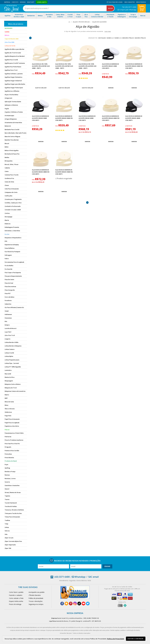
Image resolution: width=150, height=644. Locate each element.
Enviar (107, 566)
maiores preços (140, 38)
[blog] (66, 604)
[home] (11, 8)
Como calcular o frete (16, 598)
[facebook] (62, 604)
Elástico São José (41, 88)
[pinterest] (71, 604)
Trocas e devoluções (36, 601)
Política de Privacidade (115, 639)
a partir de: (106, 74)
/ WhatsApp (78, 577)
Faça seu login (117, 2)
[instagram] (75, 604)
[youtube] (83, 604)
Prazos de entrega (15, 604)
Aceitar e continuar (135, 639)
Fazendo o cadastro (16, 595)
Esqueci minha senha (16, 601)
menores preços (128, 38)
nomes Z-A (118, 38)
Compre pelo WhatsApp (127, 10)
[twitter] (88, 604)
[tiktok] (79, 604)
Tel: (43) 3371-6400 (129, 7)
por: (33, 74)
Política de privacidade (36, 598)
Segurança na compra (36, 604)
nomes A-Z (110, 38)
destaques (102, 38)
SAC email (93, 577)
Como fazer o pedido (16, 592)
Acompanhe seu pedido (37, 592)
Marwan (111, 88)
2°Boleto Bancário (35, 595)
